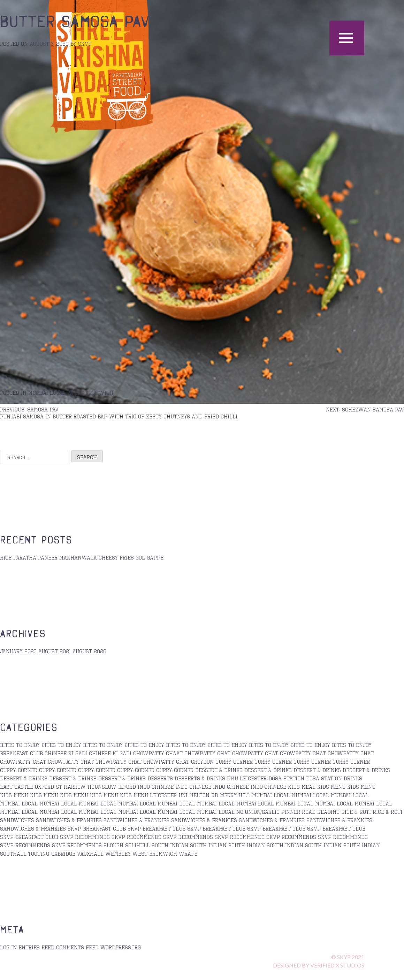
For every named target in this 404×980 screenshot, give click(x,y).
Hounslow (102, 787)
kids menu (361, 787)
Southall (13, 854)
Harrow (75, 787)
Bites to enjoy (227, 745)
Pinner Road (298, 812)
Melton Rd (204, 795)
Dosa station (324, 778)
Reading (328, 812)
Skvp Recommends (25, 845)
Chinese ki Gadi (66, 753)
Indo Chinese (156, 787)
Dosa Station (286, 778)
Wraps (188, 854)
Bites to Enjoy (61, 745)
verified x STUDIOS (337, 965)
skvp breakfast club (97, 828)
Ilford (127, 787)
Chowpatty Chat (303, 753)
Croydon (202, 762)
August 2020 (89, 651)
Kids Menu (331, 787)
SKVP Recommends (85, 837)
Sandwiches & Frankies (339, 820)
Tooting (39, 854)
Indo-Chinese (268, 787)
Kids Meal (302, 787)
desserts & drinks (200, 778)
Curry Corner (234, 762)
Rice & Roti (356, 812)
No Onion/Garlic (258, 812)
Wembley (118, 854)
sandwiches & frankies (136, 820)
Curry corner (312, 762)
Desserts (160, 778)
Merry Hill (235, 795)
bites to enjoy (20, 745)
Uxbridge (63, 854)
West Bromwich (91, 393)
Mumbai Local (271, 795)
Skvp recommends (291, 837)
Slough (113, 845)
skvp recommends (136, 837)
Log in (8, 947)
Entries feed (36, 947)
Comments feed (77, 947)
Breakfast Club (21, 753)
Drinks (353, 778)
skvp (85, 44)
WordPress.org (121, 947)
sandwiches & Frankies (69, 820)
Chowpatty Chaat (158, 753)
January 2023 (18, 651)
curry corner (273, 762)
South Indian (208, 845)
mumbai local (47, 393)
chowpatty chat (207, 753)
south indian (170, 845)
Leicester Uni (169, 795)
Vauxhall (90, 854)
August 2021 (55, 651)
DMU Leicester (247, 778)
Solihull (138, 845)
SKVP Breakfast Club (157, 828)
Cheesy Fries (116, 557)
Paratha (25, 557)
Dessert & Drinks (219, 770)
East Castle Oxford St (31, 787)
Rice (6, 557)
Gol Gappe (150, 557)
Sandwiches (17, 820)
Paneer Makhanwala (67, 557)
